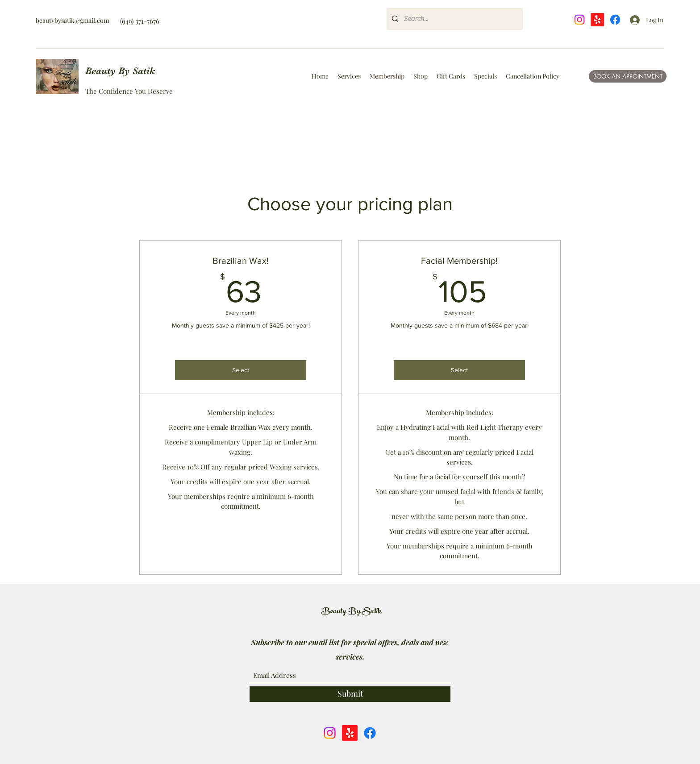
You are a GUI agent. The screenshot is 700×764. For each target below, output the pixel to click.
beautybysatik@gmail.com (72, 20)
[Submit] (350, 694)
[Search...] (454, 19)
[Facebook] (615, 20)
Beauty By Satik (120, 71)
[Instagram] (579, 20)
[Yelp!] (597, 20)
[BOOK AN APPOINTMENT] (628, 76)
